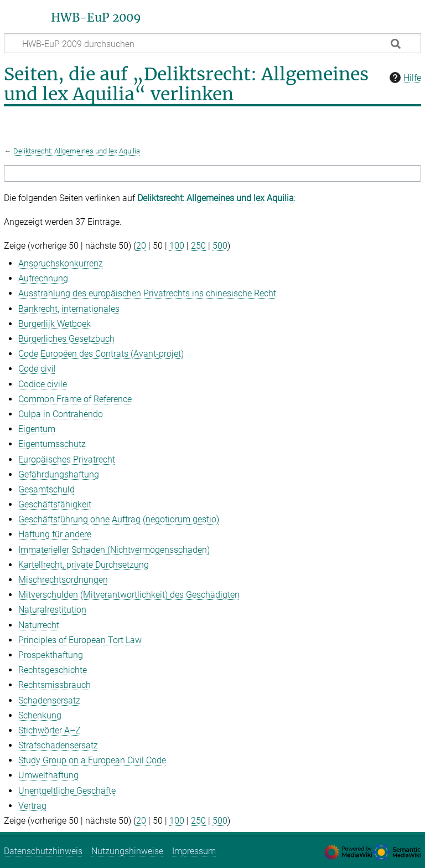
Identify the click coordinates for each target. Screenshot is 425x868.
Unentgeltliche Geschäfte (67, 791)
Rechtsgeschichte (53, 670)
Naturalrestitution (52, 610)
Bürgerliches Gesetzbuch (66, 339)
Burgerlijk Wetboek (55, 324)
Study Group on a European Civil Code (92, 760)
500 (220, 246)
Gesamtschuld (46, 489)
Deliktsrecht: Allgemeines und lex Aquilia (77, 151)
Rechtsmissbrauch (55, 685)
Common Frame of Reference (75, 399)
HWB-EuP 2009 (96, 18)
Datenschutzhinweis (43, 851)
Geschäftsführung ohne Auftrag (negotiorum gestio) (119, 519)
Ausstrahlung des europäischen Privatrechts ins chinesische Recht (147, 293)
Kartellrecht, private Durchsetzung (84, 565)
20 (141, 246)
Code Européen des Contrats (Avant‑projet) (101, 354)
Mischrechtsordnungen (63, 580)
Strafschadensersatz (58, 745)
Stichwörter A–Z (50, 730)
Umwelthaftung (48, 775)
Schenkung (40, 715)
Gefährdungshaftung (59, 474)
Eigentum (37, 429)
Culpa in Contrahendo (61, 414)
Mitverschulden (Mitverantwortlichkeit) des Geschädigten (129, 595)
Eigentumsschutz (52, 444)
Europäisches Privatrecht (67, 459)
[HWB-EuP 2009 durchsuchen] (212, 43)
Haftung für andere (55, 534)
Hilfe (404, 78)
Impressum (194, 851)
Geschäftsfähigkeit (55, 504)
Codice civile (43, 384)
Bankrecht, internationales (69, 309)
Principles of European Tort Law (80, 640)
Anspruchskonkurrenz (61, 263)
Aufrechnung (43, 278)
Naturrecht (39, 625)
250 (198, 246)
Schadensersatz (49, 700)
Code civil (37, 369)
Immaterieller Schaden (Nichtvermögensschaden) (114, 550)
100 (177, 246)
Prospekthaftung (51, 655)
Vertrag (32, 806)
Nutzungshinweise (127, 851)
